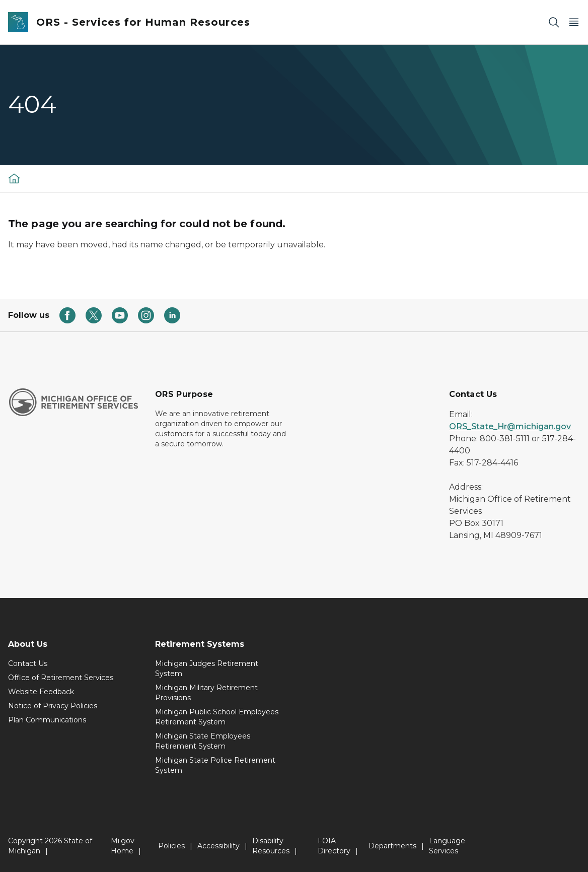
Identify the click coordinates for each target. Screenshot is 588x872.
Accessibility (218, 846)
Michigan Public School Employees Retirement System (217, 717)
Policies (171, 846)
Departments (392, 846)
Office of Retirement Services (61, 678)
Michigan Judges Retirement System (207, 668)
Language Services (447, 846)
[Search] (554, 22)
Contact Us (28, 663)
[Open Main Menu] (574, 22)
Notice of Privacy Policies (53, 706)
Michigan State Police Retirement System (215, 765)
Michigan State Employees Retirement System (203, 741)
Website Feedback (41, 692)
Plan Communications (47, 720)
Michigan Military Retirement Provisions (206, 693)
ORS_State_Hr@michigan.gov (510, 426)
